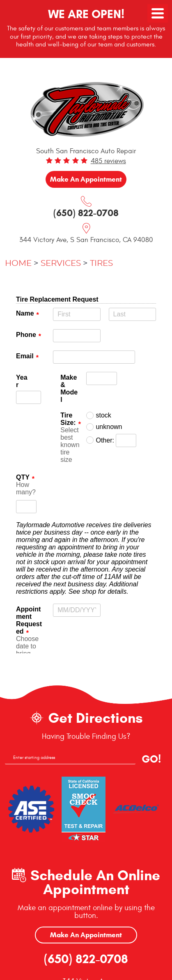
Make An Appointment (86, 935)
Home (18, 263)
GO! (151, 759)
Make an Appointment (86, 179)
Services (61, 263)
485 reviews (108, 161)
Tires (101, 263)
